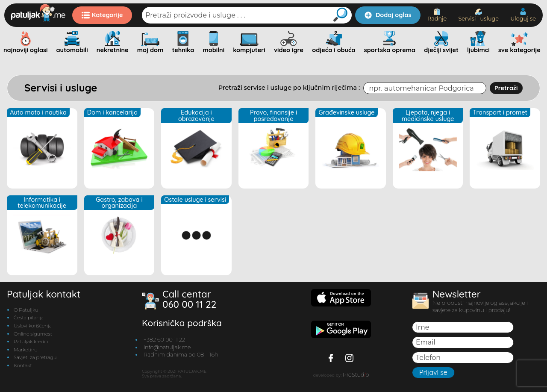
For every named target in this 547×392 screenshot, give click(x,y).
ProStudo (356, 375)
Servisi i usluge (478, 15)
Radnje (437, 15)
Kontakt (23, 365)
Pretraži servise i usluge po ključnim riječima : (289, 88)
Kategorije (102, 15)
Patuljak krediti (31, 342)
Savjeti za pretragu (35, 357)
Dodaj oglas (388, 15)
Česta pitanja (29, 318)
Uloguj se (523, 15)
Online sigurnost (33, 334)
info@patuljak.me (167, 347)
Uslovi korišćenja (33, 326)
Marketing (26, 350)
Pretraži (506, 88)
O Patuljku (26, 310)
